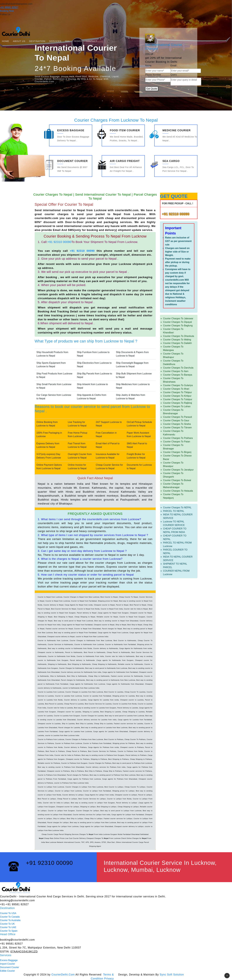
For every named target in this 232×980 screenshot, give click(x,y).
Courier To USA (8, 913)
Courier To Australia (10, 920)
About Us (19, 41)
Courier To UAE (8, 927)
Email (173, 66)
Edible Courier (7, 971)
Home (5, 41)
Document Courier (10, 967)
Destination (37, 41)
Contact (91, 41)
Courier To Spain (9, 931)
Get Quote (152, 89)
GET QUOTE (174, 196)
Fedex (78, 41)
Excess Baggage (9, 960)
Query (174, 75)
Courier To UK (7, 924)
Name (148, 66)
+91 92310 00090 (60, 242)
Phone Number (153, 75)
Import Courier (7, 964)
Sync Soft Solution (172, 975)
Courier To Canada (10, 917)
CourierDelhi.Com (63, 975)
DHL (68, 41)
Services (55, 41)
